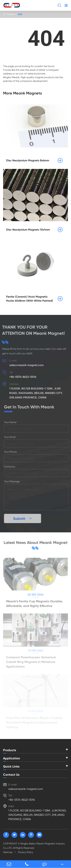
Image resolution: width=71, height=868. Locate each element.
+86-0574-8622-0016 (21, 377)
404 (20, 14)
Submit (25, 519)
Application (12, 758)
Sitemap (8, 852)
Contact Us (11, 775)
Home (10, 14)
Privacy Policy (26, 852)
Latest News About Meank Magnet (36, 544)
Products (10, 750)
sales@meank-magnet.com (24, 365)
